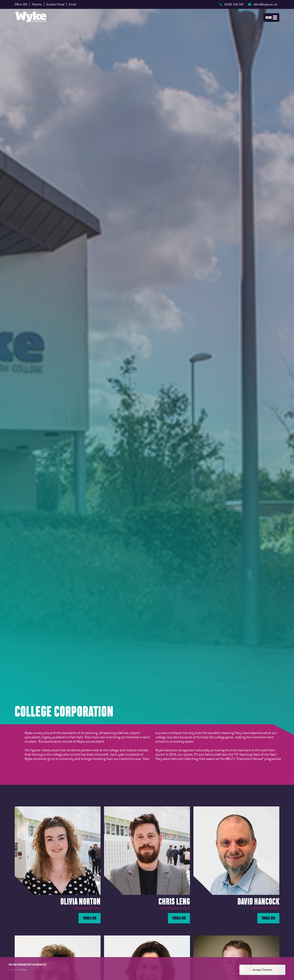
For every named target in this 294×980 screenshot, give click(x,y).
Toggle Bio (90, 918)
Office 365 (21, 4)
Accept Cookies (262, 970)
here (24, 970)
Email (72, 4)
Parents (37, 4)
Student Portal (55, 4)
